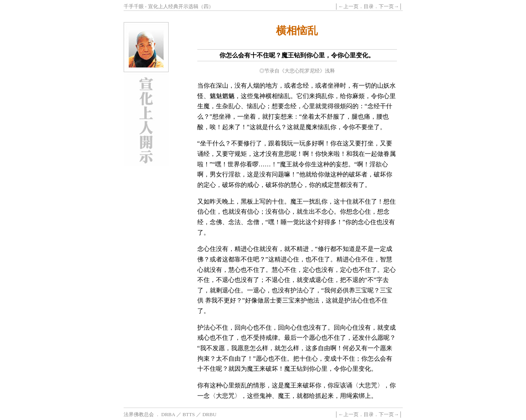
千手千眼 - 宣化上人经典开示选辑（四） (169, 6)
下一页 (386, 6)
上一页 (351, 6)
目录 (369, 6)
